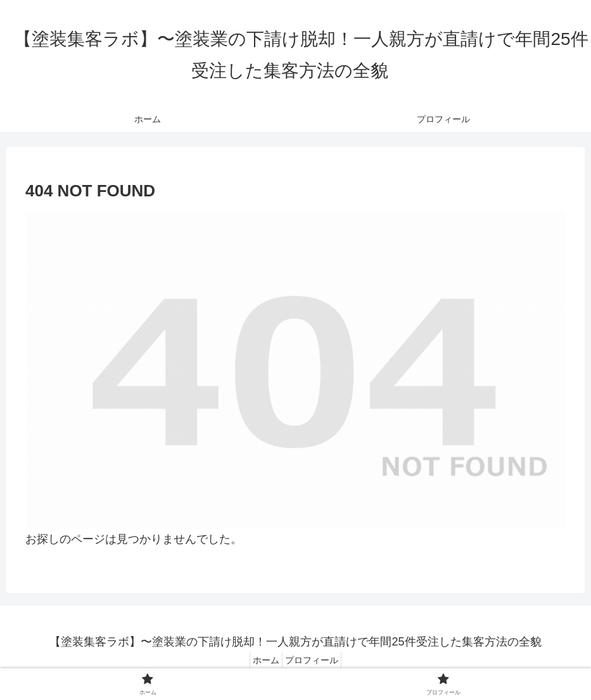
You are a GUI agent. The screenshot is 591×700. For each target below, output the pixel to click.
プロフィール (315, 660)
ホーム (262, 660)
